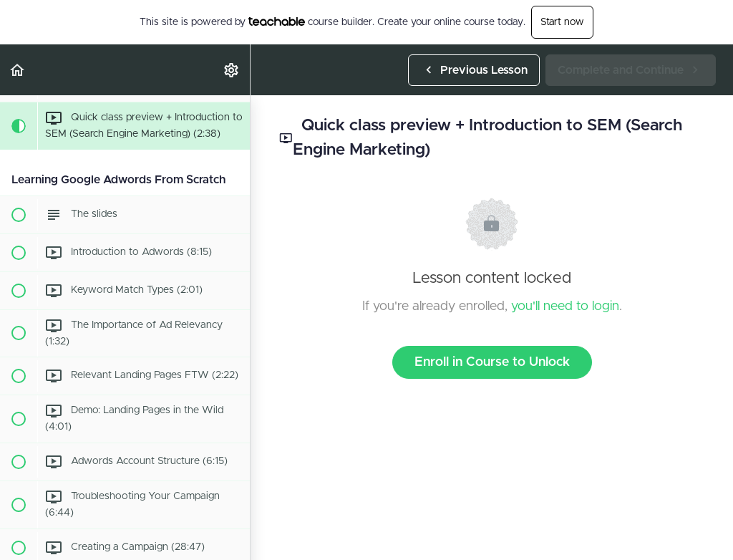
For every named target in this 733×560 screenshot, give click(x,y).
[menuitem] (232, 70)
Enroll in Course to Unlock (492, 362)
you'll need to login (565, 306)
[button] (18, 70)
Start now (562, 22)
